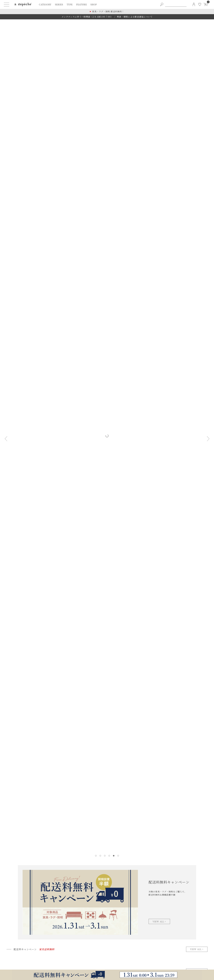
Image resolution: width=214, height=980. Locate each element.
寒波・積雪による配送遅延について (135, 17)
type (70, 4)
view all (196, 949)
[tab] (96, 856)
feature (82, 4)
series (59, 4)
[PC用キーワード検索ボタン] (162, 4)
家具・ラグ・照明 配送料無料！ (108, 11)
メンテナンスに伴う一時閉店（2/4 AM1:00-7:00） (87, 17)
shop (94, 4)
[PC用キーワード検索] (176, 4)
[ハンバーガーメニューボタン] (7, 4)
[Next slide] (208, 439)
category (45, 4)
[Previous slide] (6, 439)
